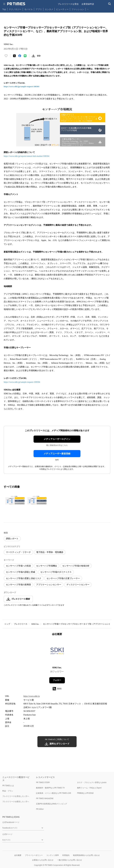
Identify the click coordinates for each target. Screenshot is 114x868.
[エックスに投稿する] (14, 56)
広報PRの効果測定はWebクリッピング (52, 804)
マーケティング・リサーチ (18, 552)
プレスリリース (21, 624)
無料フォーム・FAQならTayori (89, 788)
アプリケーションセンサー (49, 585)
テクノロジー (15, 9)
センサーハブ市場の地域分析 (76, 566)
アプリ (39, 9)
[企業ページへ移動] (57, 652)
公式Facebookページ (11, 822)
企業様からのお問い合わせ (43, 860)
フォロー (57, 680)
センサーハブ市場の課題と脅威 (20, 572)
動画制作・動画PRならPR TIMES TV (50, 788)
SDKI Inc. (35, 624)
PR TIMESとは (8, 786)
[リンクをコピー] (39, 56)
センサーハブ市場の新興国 (18, 585)
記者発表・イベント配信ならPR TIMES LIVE (54, 793)
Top (4, 9)
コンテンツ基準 (53, 855)
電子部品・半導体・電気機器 (50, 552)
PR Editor (40, 809)
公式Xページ (7, 834)
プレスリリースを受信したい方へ (16, 796)
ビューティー (62, 9)
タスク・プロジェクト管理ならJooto (92, 782)
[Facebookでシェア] (20, 56)
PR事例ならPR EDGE (85, 793)
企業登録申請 (88, 4)
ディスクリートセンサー (78, 585)
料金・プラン (8, 791)
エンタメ (49, 9)
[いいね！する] (6, 56)
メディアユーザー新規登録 (57, 454)
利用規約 (66, 855)
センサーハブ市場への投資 (18, 566)
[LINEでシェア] (25, 56)
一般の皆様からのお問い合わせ (69, 860)
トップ (7, 624)
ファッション (78, 9)
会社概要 (18, 855)
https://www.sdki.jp (32, 696)
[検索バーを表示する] (110, 4)
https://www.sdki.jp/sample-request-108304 (22, 86)
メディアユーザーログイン (57, 439)
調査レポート (12, 539)
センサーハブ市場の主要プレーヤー (63, 578)
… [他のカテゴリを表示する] (88, 9)
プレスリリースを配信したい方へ (16, 801)
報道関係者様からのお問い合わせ (86, 855)
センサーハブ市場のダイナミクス (56, 572)
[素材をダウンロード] (33, 56)
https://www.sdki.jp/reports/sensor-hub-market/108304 (26, 156)
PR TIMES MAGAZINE (45, 798)
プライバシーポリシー (34, 855)
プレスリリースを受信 (68, 4)
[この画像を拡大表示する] (14, 500)
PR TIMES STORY (43, 782)
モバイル (28, 9)
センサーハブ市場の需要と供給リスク (24, 578)
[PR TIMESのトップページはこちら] (16, 4)
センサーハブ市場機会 (47, 566)
